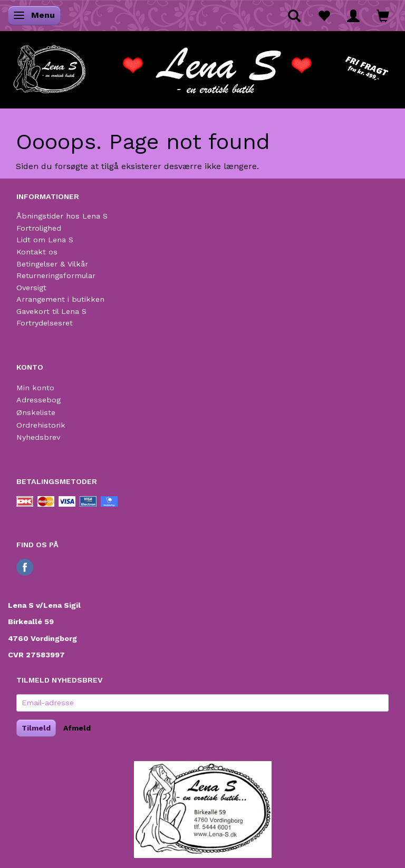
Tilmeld (36, 728)
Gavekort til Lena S (51, 311)
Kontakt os (37, 252)
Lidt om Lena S (45, 240)
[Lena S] (202, 66)
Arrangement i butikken (60, 299)
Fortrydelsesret (45, 323)
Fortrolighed (39, 228)
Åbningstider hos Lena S (62, 216)
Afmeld (77, 728)
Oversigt (31, 288)
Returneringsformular (56, 275)
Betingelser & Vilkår (52, 264)
